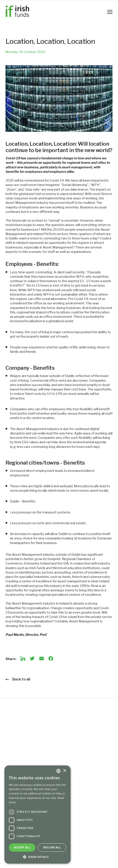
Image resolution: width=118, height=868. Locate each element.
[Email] (41, 658)
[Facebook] (51, 658)
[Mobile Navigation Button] (110, 12)
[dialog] (37, 815)
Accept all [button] (22, 847)
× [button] (65, 771)
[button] (37, 857)
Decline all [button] (52, 847)
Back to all (18, 679)
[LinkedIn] (23, 658)
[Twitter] (32, 658)
